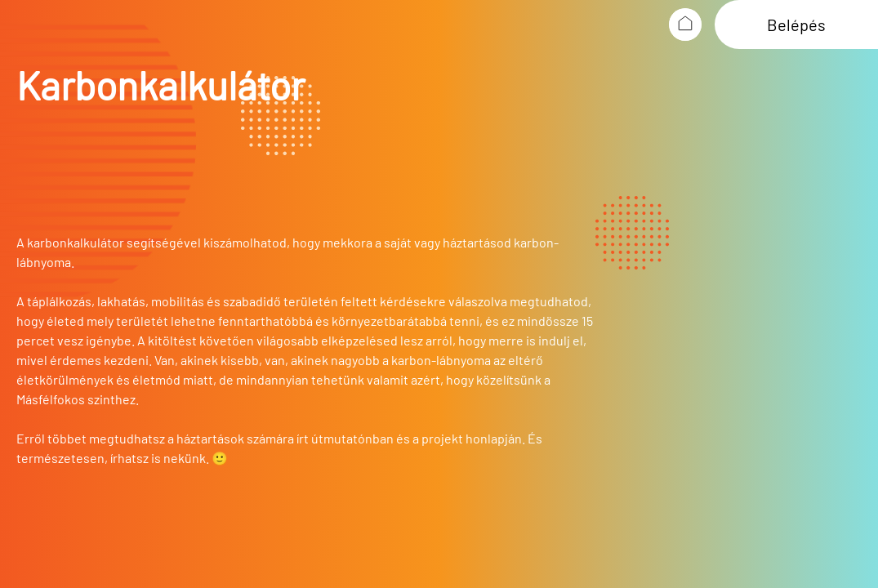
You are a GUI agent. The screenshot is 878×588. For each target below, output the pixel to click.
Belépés (796, 24)
